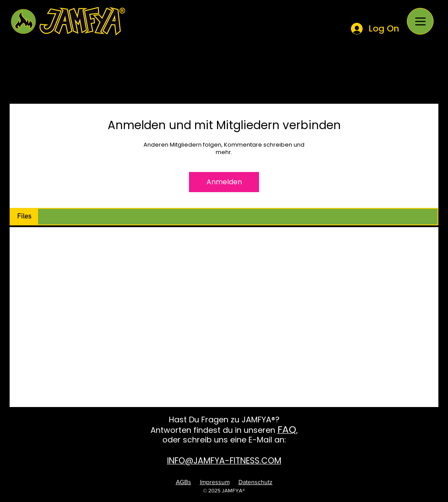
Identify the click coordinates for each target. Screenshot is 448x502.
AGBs (184, 482)
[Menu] (420, 21)
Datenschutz (255, 482)
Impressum (215, 482)
